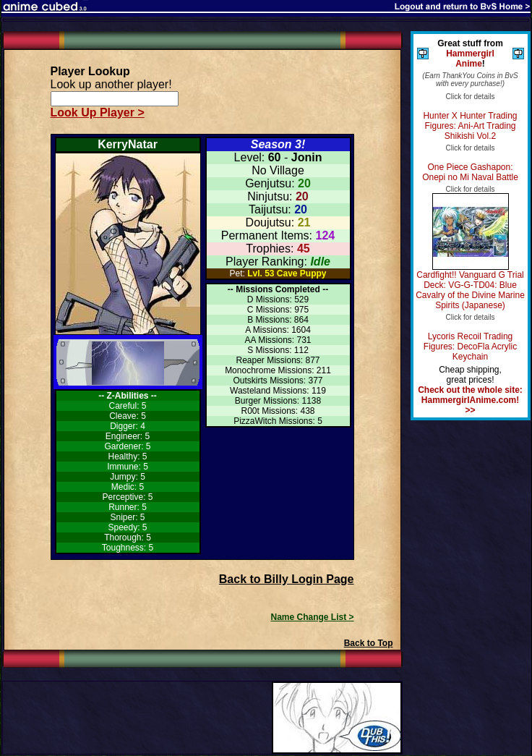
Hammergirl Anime (470, 59)
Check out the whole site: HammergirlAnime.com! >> (470, 400)
